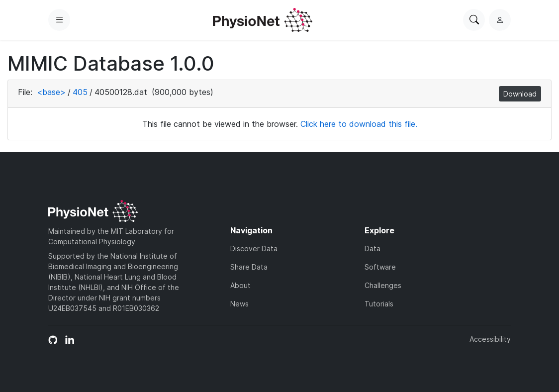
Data (373, 248)
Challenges (383, 285)
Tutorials (379, 304)
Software (380, 267)
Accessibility (490, 339)
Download (520, 94)
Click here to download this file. (359, 124)
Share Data (249, 267)
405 (80, 92)
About (240, 285)
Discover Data (254, 248)
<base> (51, 92)
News (239, 304)
